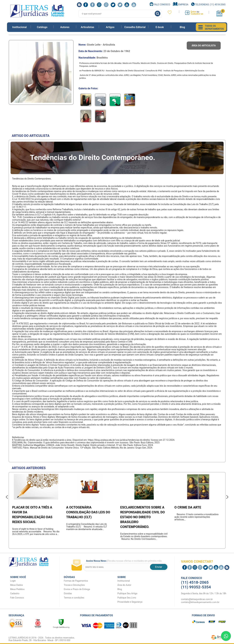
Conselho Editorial (135, 27)
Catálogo (42, 27)
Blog (182, 27)
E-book (160, 27)
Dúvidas (68, 593)
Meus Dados (17, 585)
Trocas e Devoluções (74, 585)
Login (13, 581)
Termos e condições (74, 598)
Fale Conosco (160, 5)
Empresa (181, 5)
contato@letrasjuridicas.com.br (197, 599)
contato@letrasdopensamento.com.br (200, 602)
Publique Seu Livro (127, 598)
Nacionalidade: (93, 58)
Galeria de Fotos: (88, 88)
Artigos (110, 27)
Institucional (19, 27)
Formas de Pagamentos (76, 581)
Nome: (97, 45)
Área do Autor (124, 585)
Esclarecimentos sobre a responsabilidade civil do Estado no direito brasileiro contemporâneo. (143, 517)
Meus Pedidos (17, 589)
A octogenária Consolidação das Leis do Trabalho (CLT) (88, 512)
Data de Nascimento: (104, 51)
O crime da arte (188, 507)
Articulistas (87, 27)
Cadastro (15, 593)
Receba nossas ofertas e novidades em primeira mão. (123, 561)
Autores (65, 27)
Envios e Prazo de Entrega (77, 589)
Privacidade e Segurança (130, 602)
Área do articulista (204, 46)
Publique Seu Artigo (127, 593)
